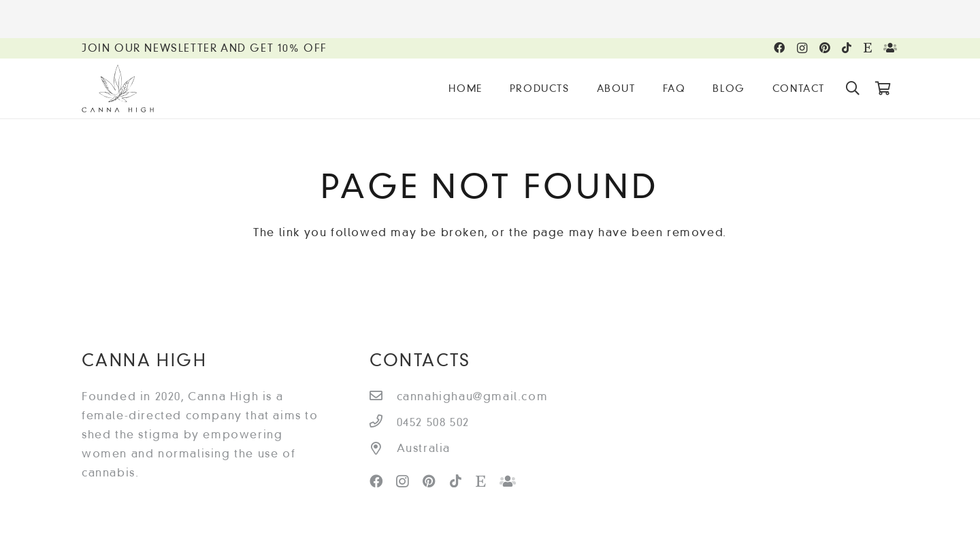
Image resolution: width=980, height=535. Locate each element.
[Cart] (883, 88)
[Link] (118, 88)
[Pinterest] (826, 48)
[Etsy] (868, 48)
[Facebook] (780, 48)
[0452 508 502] (383, 423)
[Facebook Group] (891, 48)
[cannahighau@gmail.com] (383, 397)
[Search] (853, 89)
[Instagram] (803, 48)
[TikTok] (847, 48)
